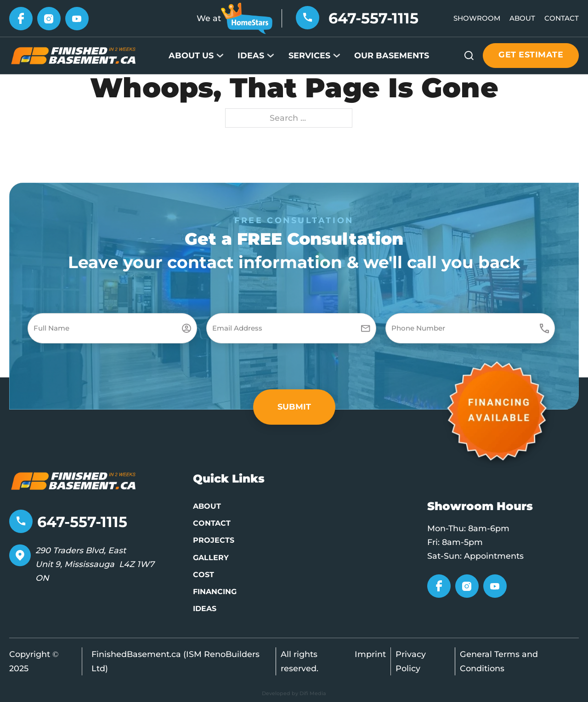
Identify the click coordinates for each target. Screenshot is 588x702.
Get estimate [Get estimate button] (531, 54)
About (522, 18)
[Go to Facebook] (21, 18)
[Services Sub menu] (337, 56)
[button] (294, 407)
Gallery (211, 558)
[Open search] (469, 56)
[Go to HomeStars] (247, 18)
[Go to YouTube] (77, 18)
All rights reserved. (300, 661)
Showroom (477, 18)
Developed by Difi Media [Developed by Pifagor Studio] (294, 693)
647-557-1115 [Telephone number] (373, 18)
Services (309, 55)
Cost (204, 575)
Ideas (251, 55)
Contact (562, 18)
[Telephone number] (308, 17)
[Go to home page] (73, 480)
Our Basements (392, 55)
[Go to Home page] (73, 55)
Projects (214, 540)
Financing (215, 592)
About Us (191, 55)
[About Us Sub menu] (220, 56)
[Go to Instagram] (49, 18)
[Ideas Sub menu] (271, 56)
